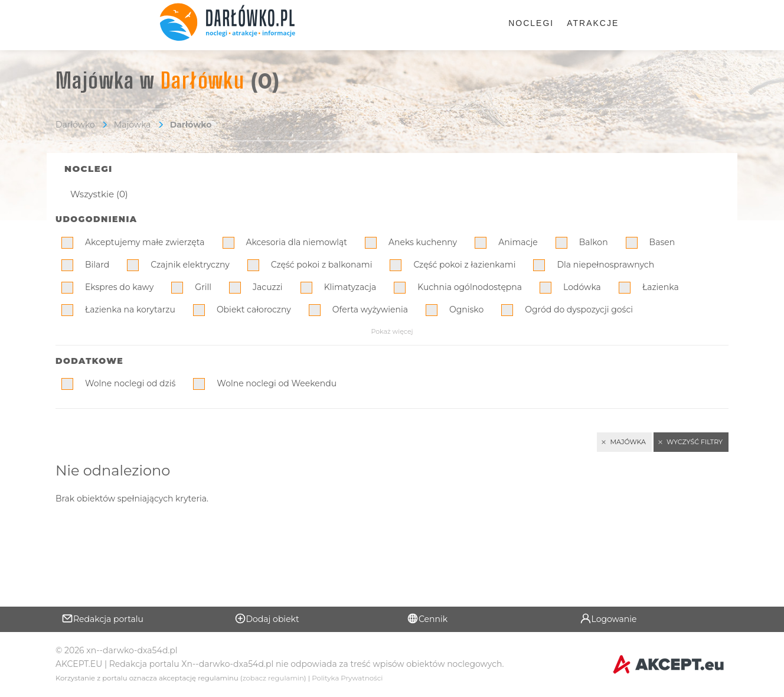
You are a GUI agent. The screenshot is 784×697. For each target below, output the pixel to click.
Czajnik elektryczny (190, 265)
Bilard (97, 265)
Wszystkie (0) (99, 194)
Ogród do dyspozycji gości (579, 310)
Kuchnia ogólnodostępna (470, 287)
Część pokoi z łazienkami (464, 265)
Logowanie (608, 618)
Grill (203, 287)
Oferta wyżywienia (370, 310)
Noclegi (531, 23)
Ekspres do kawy (119, 287)
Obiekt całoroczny (254, 310)
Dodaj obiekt (267, 618)
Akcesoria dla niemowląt (297, 242)
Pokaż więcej (392, 331)
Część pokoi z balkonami (322, 265)
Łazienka (661, 287)
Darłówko (75, 125)
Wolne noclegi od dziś (130, 383)
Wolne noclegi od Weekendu (277, 383)
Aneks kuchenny (423, 242)
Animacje (518, 242)
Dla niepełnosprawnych (605, 265)
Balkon (594, 242)
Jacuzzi (268, 287)
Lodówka (582, 287)
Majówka (133, 125)
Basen (662, 242)
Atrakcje (593, 23)
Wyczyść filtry (695, 442)
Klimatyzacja (350, 287)
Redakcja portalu (102, 618)
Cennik (427, 618)
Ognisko (466, 310)
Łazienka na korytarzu (130, 310)
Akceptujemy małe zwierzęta (145, 242)
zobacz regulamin (273, 678)
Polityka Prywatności (347, 678)
